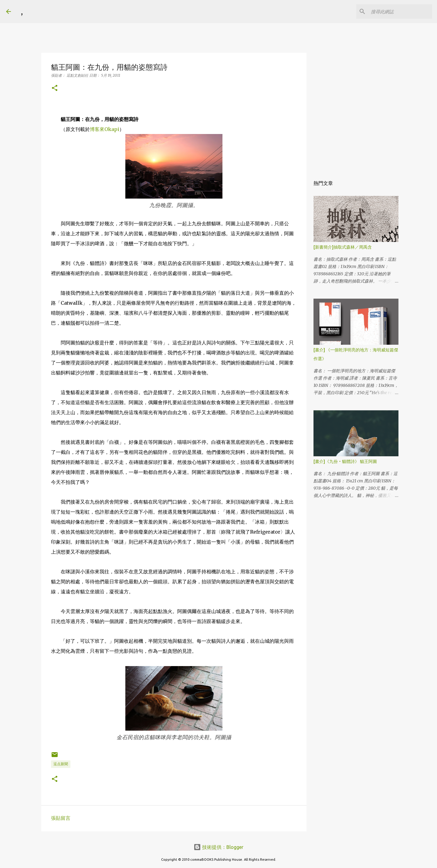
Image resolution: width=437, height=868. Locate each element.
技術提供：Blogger (218, 847)
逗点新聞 (61, 764)
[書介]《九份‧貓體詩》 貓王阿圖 (345, 461)
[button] (55, 88)
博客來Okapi (105, 129)
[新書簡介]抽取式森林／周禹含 (343, 247)
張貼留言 (61, 818)
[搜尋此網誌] (400, 12)
